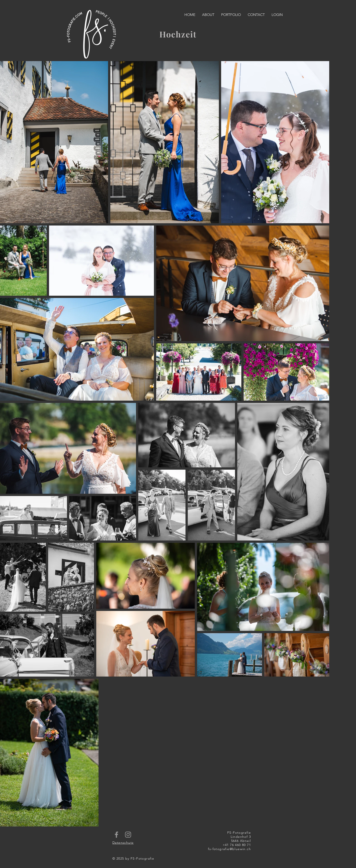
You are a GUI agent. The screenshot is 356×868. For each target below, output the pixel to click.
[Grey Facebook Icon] (116, 835)
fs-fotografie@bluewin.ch (229, 849)
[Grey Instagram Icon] (128, 835)
